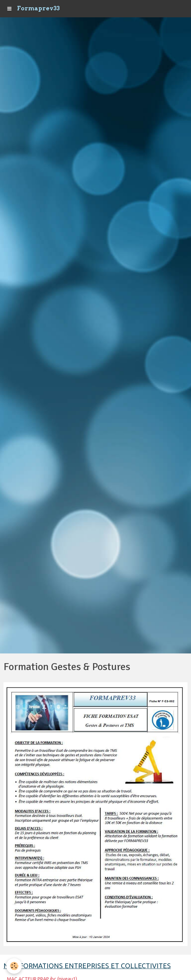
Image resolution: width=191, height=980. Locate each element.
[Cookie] (14, 966)
